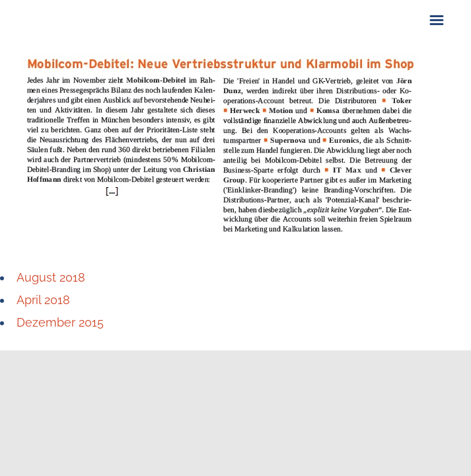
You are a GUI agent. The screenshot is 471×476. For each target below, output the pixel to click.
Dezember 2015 (60, 322)
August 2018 (51, 277)
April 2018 (43, 300)
